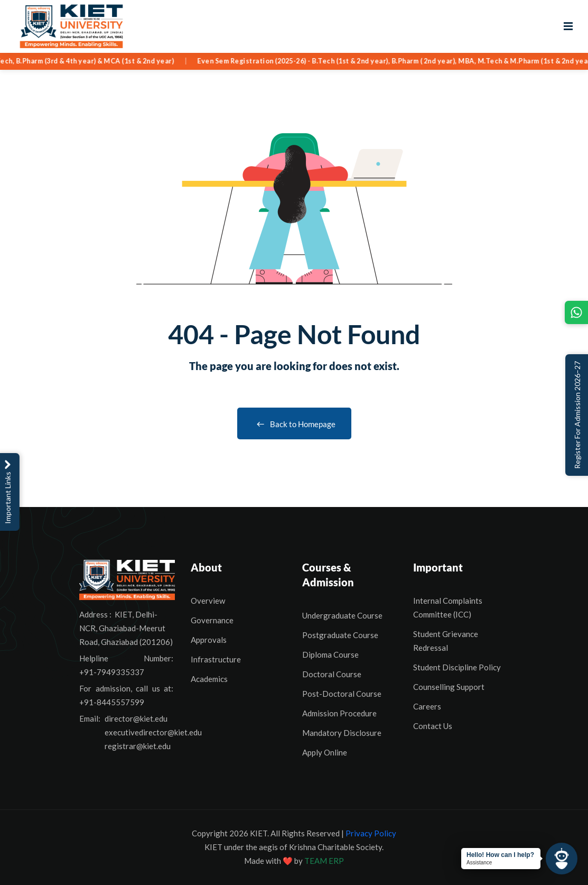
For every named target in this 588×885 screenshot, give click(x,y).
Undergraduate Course (342, 615)
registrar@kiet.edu (138, 746)
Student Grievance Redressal (446, 641)
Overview (208, 601)
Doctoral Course (332, 674)
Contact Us (433, 726)
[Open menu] (568, 26)
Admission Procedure (339, 713)
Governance (212, 620)
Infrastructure (216, 659)
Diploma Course (330, 654)
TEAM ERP (324, 861)
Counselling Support (449, 687)
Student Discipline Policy (457, 667)
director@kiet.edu (136, 718)
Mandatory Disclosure (342, 733)
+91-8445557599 (112, 702)
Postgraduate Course (340, 635)
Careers (427, 706)
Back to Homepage (294, 424)
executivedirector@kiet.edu (153, 732)
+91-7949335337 (112, 672)
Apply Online (325, 752)
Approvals (209, 640)
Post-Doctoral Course (342, 694)
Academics (209, 679)
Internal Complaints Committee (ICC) (448, 607)
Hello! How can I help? (500, 855)
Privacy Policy (371, 833)
